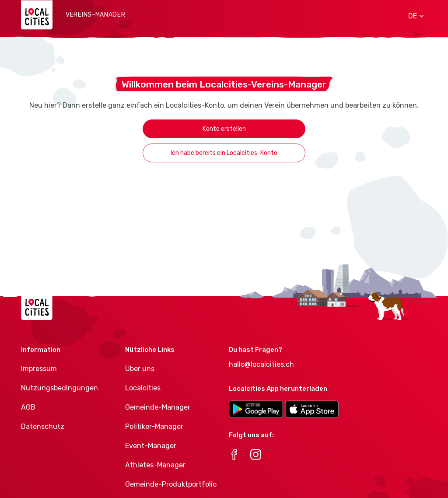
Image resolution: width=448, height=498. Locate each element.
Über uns (140, 369)
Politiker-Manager (154, 426)
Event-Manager (151, 446)
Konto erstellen (224, 129)
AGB (28, 407)
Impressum (39, 369)
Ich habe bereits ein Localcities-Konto (224, 153)
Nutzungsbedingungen (59, 388)
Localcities (143, 388)
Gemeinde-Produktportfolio (171, 484)
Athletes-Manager (155, 465)
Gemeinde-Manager (158, 407)
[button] (413, 16)
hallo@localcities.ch (261, 364)
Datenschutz (43, 426)
